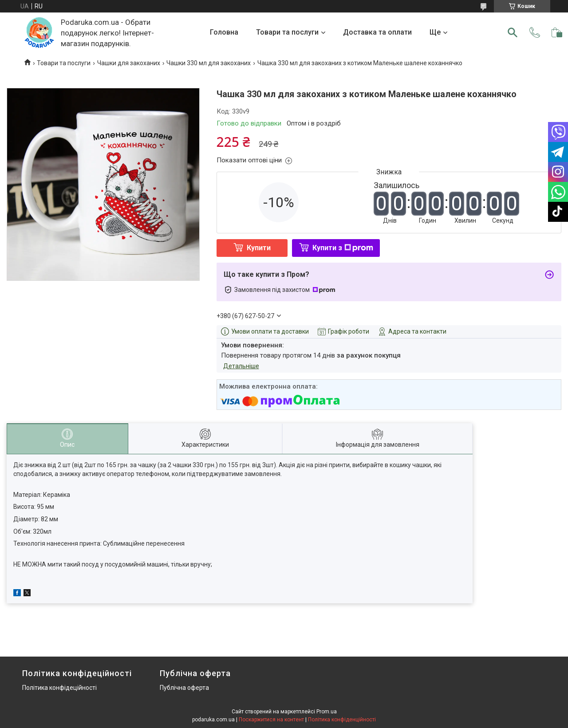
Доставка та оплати (377, 32)
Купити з (343, 248)
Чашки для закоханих (129, 63)
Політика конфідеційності (59, 688)
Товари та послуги (287, 32)
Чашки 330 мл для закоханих (209, 63)
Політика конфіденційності (342, 720)
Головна (224, 32)
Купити (259, 248)
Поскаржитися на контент (271, 720)
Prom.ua (327, 712)
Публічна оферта (184, 688)
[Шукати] (513, 32)
